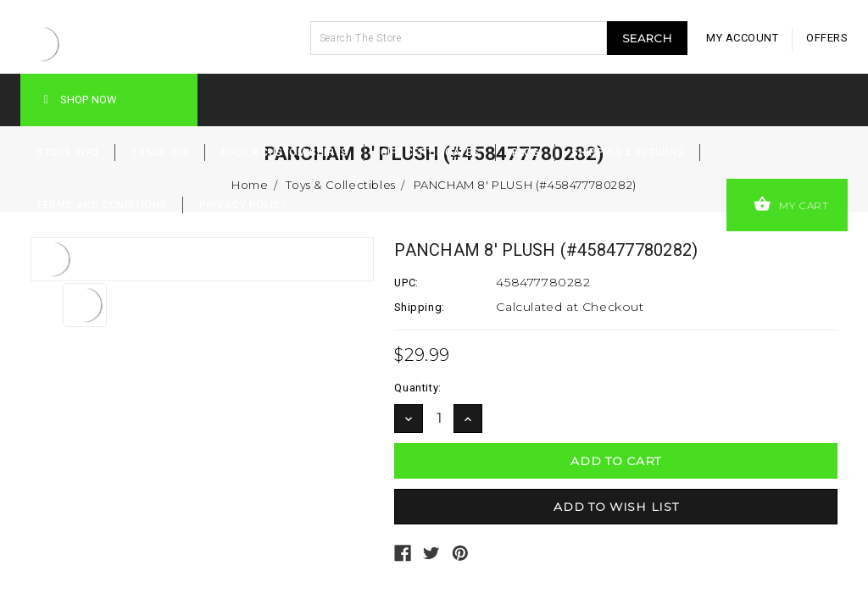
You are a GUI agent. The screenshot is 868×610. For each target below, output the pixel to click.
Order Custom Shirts (284, 152)
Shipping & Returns (628, 152)
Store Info (68, 152)
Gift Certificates (430, 152)
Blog (526, 152)
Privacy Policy (243, 205)
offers (827, 38)
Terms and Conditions (102, 205)
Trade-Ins (160, 152)
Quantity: (417, 388)
